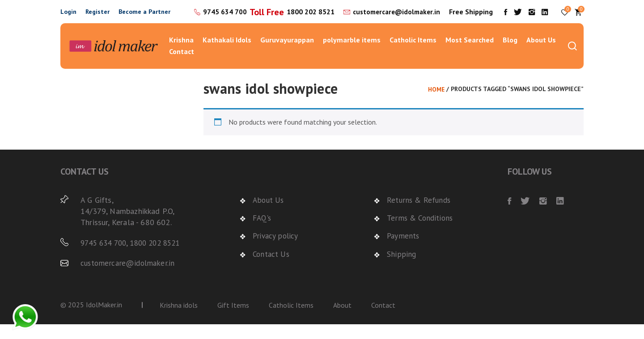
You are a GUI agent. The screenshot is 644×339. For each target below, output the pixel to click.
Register (97, 19)
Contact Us (272, 268)
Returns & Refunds (420, 214)
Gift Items (233, 319)
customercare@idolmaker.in (395, 25)
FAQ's (263, 232)
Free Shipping (479, 19)
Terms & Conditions (421, 232)
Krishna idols (179, 319)
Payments (404, 250)
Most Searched (470, 54)
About (342, 319)
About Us (541, 54)
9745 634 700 (271, 13)
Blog (510, 54)
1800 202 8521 (307, 25)
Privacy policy (276, 250)
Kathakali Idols (227, 54)
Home (436, 104)
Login (68, 19)
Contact (182, 66)
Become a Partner (144, 19)
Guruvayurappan (287, 54)
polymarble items (352, 54)
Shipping (401, 268)
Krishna (181, 54)
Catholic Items (413, 54)
